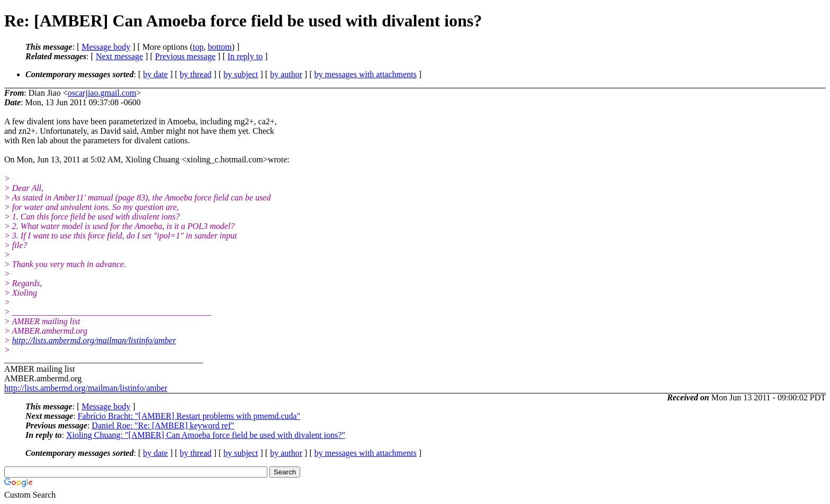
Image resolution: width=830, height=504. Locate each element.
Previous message (185, 56)
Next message (119, 56)
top (198, 47)
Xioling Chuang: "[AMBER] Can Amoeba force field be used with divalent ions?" (206, 435)
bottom (219, 47)
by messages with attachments (366, 74)
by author (286, 74)
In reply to (245, 56)
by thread (196, 74)
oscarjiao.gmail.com (102, 93)
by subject (241, 74)
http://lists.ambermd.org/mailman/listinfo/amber (94, 340)
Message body (106, 47)
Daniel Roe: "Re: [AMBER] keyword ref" (163, 425)
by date (155, 74)
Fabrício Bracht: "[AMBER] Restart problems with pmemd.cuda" (189, 416)
